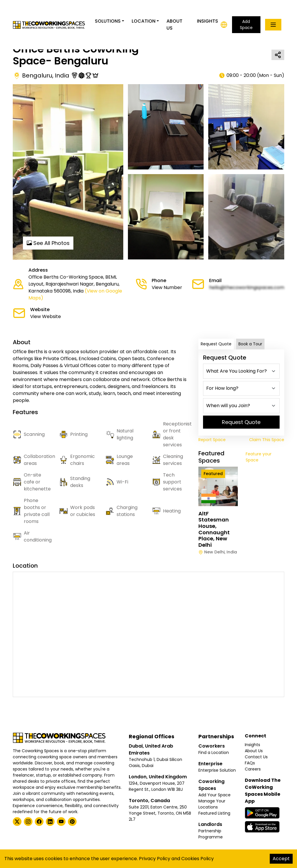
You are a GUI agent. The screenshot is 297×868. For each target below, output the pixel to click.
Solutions (108, 21)
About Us (174, 25)
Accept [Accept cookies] (281, 859)
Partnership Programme (211, 834)
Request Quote (216, 344)
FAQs (250, 763)
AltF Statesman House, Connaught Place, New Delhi (214, 529)
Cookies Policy (198, 859)
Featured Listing (214, 813)
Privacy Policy (155, 859)
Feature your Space (259, 457)
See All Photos (48, 243)
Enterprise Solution (217, 770)
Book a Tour (250, 344)
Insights (208, 21)
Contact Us (256, 757)
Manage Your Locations (212, 804)
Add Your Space (214, 795)
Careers (253, 769)
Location (144, 21)
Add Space (246, 25)
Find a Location (214, 752)
